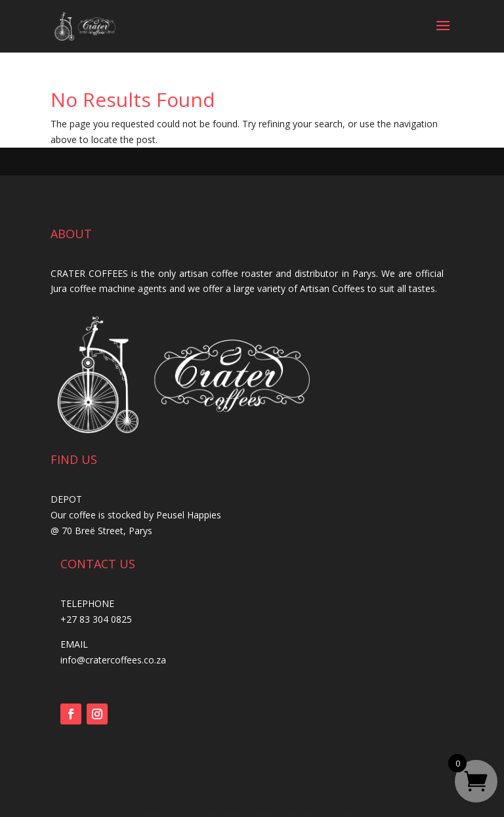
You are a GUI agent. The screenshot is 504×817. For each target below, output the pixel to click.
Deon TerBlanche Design (323, 809)
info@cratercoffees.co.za (113, 660)
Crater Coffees (222, 809)
